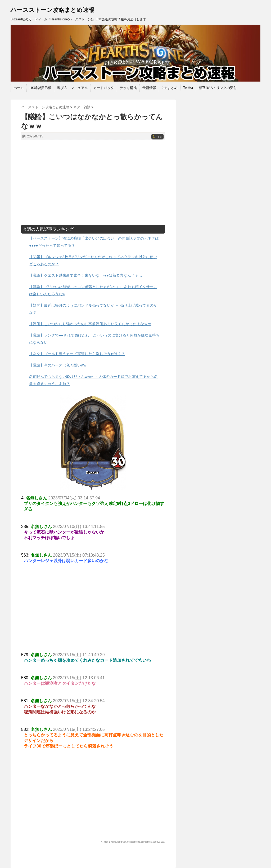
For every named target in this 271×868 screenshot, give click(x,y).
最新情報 (149, 88)
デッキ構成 (128, 88)
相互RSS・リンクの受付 (218, 88)
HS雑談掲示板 (40, 88)
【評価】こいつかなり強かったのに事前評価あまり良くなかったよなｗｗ (90, 324)
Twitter (188, 88)
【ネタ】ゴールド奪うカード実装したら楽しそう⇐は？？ (77, 354)
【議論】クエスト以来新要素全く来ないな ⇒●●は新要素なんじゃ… (86, 275)
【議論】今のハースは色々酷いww (58, 365)
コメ (157, 137)
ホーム (19, 88)
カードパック (104, 88)
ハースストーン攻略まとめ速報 (52, 10)
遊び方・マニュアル (72, 88)
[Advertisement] (93, 182)
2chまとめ (170, 88)
